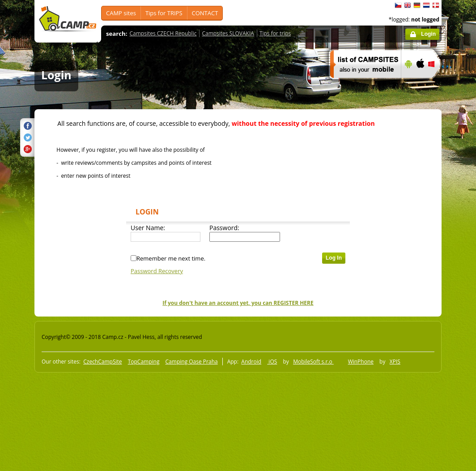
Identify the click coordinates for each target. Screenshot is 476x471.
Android (251, 362)
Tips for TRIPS (164, 13)
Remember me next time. (171, 258)
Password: (224, 228)
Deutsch (417, 5)
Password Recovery (157, 271)
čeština (398, 5)
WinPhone (361, 362)
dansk (436, 5)
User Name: (148, 228)
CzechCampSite (102, 362)
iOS (272, 362)
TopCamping (144, 362)
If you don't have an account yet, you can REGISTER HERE (238, 303)
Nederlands (426, 5)
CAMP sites (121, 13)
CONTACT (205, 13)
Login (428, 34)
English (408, 5)
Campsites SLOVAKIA (228, 33)
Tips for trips (275, 33)
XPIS (395, 362)
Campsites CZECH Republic (163, 33)
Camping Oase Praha (192, 362)
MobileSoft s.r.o (313, 362)
